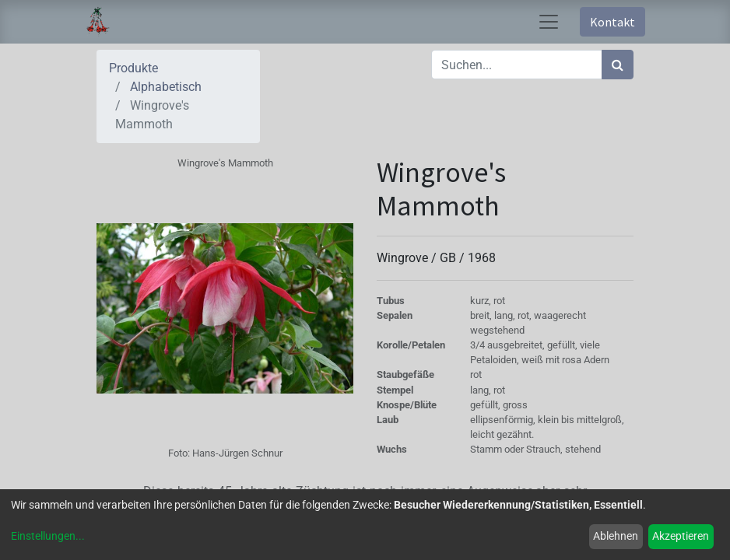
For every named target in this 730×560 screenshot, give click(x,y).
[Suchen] (618, 65)
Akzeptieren (681, 536)
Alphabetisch (166, 87)
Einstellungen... (48, 536)
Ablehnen (616, 536)
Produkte (133, 68)
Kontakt (612, 22)
